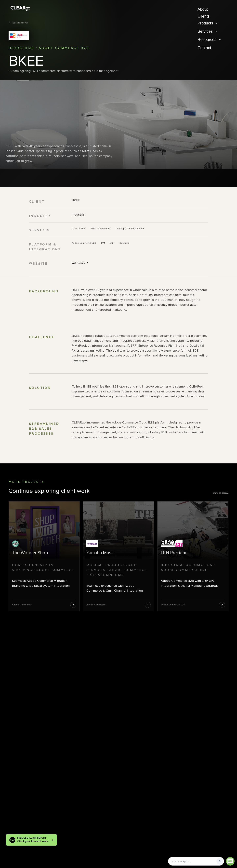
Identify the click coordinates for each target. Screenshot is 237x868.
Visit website (80, 263)
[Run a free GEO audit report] (31, 840)
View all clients (221, 493)
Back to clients (18, 23)
